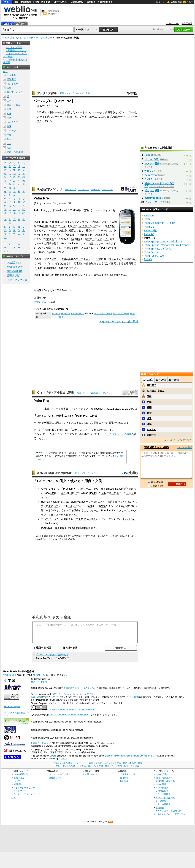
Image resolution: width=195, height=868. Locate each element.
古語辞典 (91, 2)
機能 (110, 112)
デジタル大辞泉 (44, 38)
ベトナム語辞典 (163, 804)
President (59, 528)
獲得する (79, 510)
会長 (104, 493)
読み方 (38, 203)
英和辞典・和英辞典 (165, 781)
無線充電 (128, 263)
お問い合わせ (91, 774)
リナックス (124, 117)
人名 (9, 143)
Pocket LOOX (77, 313)
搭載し (96, 222)
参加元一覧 (187, 24)
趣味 (9, 126)
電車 (9, 88)
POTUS (45, 528)
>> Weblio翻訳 (185, 447)
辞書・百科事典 (25, 38)
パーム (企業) (152, 159)
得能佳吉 (151, 435)
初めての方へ (173, 24)
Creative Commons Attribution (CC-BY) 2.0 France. (72, 710)
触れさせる (97, 263)
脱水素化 (63, 519)
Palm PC (149, 234)
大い (44, 506)
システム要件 (152, 163)
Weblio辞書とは (21, 774)
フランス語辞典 (163, 794)
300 (64, 259)
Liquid (126, 519)
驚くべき (46, 510)
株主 (63, 502)
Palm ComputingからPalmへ (160, 223)
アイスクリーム (82, 489)
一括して (69, 248)
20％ (54, 510)
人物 (66, 515)
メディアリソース (102, 239)
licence (64, 759)
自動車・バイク (15, 92)
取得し (58, 248)
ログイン (161, 2)
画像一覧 (95, 189)
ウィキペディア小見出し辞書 (55, 393)
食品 (9, 139)
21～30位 (174, 380)
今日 (129, 493)
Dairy (118, 489)
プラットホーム (88, 117)
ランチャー (40, 423)
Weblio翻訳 (161, 784)
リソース (101, 243)
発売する (88, 210)
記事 (61, 416)
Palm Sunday (152, 252)
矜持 (149, 413)
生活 (9, 118)
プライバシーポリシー (24, 788)
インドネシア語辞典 (165, 798)
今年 (44, 489)
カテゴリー (107, 189)
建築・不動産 (14, 105)
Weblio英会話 (15, 267)
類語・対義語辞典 (23, 2)
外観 (85, 226)
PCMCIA (56, 313)
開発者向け (100, 423)
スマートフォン (101, 210)
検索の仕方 (19, 778)
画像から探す (55, 778)
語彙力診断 (13, 276)
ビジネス (11, 75)
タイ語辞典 (161, 801)
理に (66, 230)
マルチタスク (54, 230)
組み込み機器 (152, 191)
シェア (67, 510)
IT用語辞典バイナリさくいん (80, 688)
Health (93, 493)
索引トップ (65, 93)
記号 (6, 251)
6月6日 (97, 275)
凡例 (88, 93)
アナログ (81, 519)
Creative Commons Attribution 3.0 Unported (69, 715)
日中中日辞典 (60, 2)
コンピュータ (14, 84)
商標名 (92, 519)
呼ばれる (85, 235)
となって (92, 226)
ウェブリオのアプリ (59, 774)
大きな (109, 226)
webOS (70, 235)
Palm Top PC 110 (154, 256)
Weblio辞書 (36, 697)
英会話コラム (15, 263)
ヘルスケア (13, 122)
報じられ (71, 506)
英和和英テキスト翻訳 (52, 617)
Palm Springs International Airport (163, 241)
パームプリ (65, 203)
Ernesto (110, 489)
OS (99, 235)
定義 (149, 402)
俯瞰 (149, 396)
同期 (49, 243)
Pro (42, 222)
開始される (120, 275)
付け (74, 493)
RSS (111, 822)
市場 (126, 506)
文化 (9, 114)
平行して (39, 235)
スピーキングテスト (18, 280)
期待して (53, 506)
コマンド (64, 423)
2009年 (41, 112)
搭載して (108, 235)
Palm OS (149, 227)
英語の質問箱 (15, 271)
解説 (95, 416)
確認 (149, 424)
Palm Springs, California (158, 249)
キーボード (58, 117)
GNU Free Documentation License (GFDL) (74, 694)
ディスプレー (127, 112)
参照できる (80, 248)
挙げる (50, 239)
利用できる (50, 235)
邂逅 (149, 418)
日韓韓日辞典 (77, 2)
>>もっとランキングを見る (178, 440)
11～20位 (161, 380)
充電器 (77, 263)
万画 (68, 259)
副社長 (127, 489)
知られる (101, 489)
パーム (56, 112)
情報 (49, 248)
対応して (74, 230)
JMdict (53, 756)
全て (5, 72)
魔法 (110, 502)
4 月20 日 (67, 493)
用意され (66, 268)
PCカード (66, 313)
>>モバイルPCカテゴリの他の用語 (119, 321)
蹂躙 (149, 407)
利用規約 (18, 784)
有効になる (122, 423)
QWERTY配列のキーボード (54, 226)
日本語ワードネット (41, 743)
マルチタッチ (100, 112)
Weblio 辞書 (177, 2)
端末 (81, 275)
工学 (9, 101)
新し (92, 235)
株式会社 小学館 (39, 682)
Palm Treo (151, 175)
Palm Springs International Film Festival (167, 245)
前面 (57, 222)
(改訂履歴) (134, 697)
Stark (53, 493)
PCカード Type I (121, 313)
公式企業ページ (128, 774)
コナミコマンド (45, 416)
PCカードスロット (103, 313)
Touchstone (50, 268)
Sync (78, 243)
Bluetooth (114, 259)
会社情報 (124, 778)
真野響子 (151, 385)
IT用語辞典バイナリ (50, 189)
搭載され (132, 259)
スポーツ (11, 131)
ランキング (78, 93)
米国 (50, 112)
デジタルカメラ (84, 259)
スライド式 (43, 117)
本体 (52, 222)
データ (40, 243)
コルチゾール (48, 519)
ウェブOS (110, 117)
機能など (43, 252)
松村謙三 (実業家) (156, 391)
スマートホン (83, 112)
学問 (9, 109)
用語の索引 (95, 393)
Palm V (148, 259)
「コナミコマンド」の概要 (117, 434)
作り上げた (57, 515)
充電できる (117, 263)
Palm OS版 (150, 230)
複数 (89, 230)
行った (94, 502)
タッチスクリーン (79, 222)
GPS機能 (101, 259)
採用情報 (124, 781)
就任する (114, 493)
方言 (9, 148)
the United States (78, 528)
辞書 (7, 2)
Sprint (70, 275)
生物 (9, 135)
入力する (76, 423)
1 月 (51, 489)
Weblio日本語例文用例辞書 (54, 473)
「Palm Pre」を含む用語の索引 (52, 655)
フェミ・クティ (153, 202)
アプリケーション (104, 230)
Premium (68, 489)
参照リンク (40, 298)
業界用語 (11, 79)
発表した (70, 112)
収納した (77, 226)
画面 (67, 222)
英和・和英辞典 (42, 2)
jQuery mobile (153, 198)
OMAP (148, 179)
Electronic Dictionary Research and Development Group (132, 756)
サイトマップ (20, 791)
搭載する (72, 117)
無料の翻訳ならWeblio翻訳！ (55, 12)
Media (71, 243)
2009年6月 (74, 210)
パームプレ (50, 203)
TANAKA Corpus (12, 706)
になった (94, 510)
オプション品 (51, 263)
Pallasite (149, 215)
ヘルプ (190, 2)
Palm (63, 210)
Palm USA (40, 302)
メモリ (55, 259)
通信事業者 (61, 275)
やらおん (151, 429)
